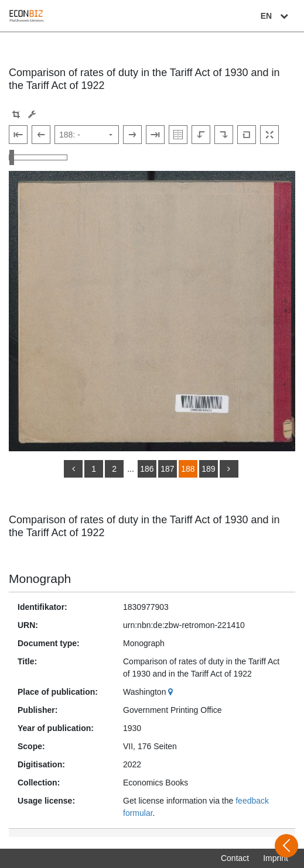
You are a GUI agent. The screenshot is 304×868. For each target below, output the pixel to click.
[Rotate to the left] (201, 135)
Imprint (276, 858)
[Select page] (87, 135)
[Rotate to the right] (224, 135)
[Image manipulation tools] (32, 114)
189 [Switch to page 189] (208, 469)
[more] (229, 469)
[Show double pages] (178, 135)
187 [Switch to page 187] (167, 469)
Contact (235, 858)
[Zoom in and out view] (38, 157)
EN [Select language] (276, 16)
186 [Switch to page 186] (147, 469)
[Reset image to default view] (247, 135)
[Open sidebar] (286, 846)
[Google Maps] (172, 692)
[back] (73, 469)
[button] (16, 114)
